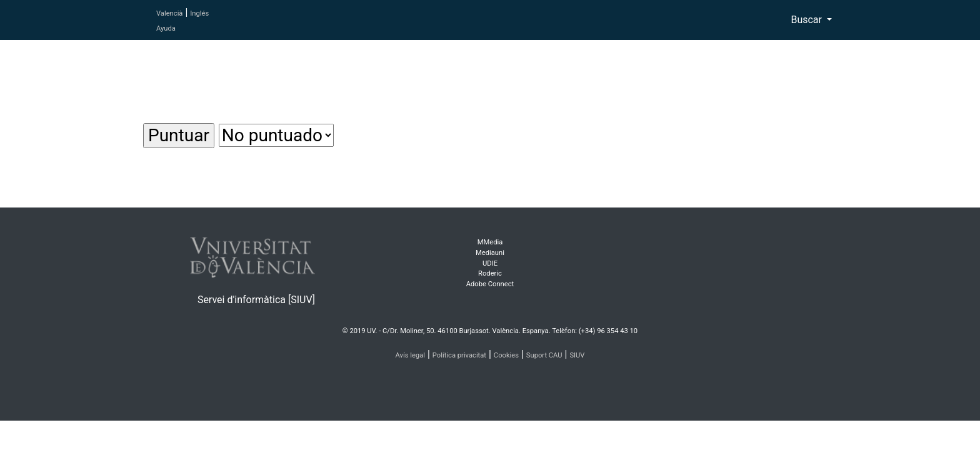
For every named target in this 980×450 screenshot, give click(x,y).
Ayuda (166, 28)
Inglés (199, 13)
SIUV (577, 355)
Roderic (490, 273)
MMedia (490, 242)
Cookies (506, 355)
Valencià (169, 13)
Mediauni (490, 253)
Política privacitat (459, 355)
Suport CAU (544, 355)
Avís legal (411, 355)
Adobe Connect (490, 284)
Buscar (807, 20)
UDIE (490, 263)
